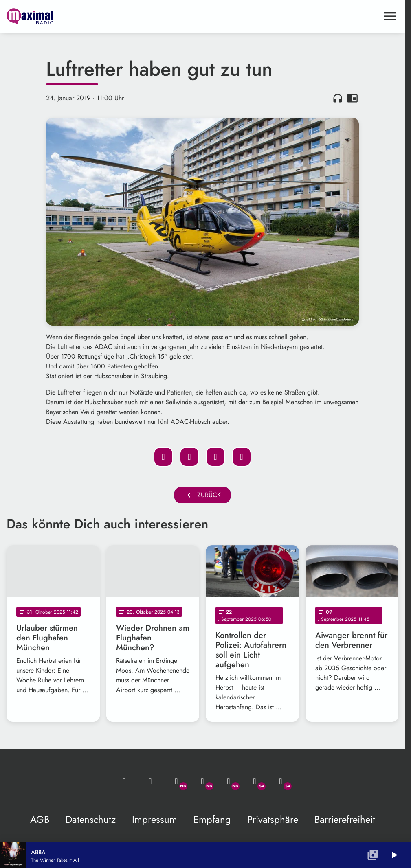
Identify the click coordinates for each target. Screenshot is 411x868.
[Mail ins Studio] (124, 781)
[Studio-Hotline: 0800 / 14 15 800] (150, 781)
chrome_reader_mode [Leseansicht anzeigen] (352, 98)
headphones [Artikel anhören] (338, 98)
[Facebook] (202, 781)
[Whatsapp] (176, 781)
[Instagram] (229, 781)
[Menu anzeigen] (390, 16)
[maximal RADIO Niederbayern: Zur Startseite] (104, 16)
